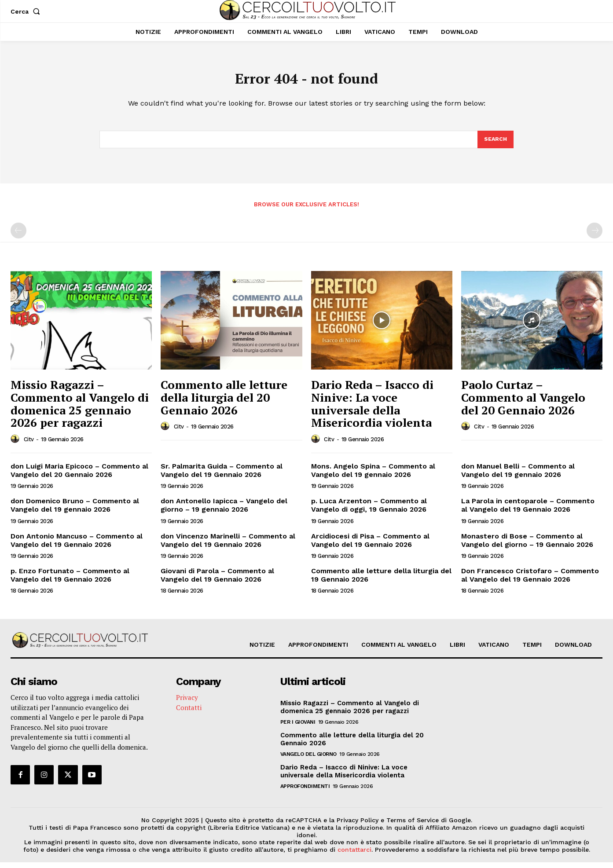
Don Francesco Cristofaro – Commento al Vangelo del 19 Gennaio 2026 (530, 581)
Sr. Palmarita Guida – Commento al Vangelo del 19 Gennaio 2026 (222, 476)
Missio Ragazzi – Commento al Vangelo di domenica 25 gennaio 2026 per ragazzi (80, 409)
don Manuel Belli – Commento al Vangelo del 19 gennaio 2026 (518, 476)
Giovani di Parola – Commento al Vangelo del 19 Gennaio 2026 (217, 581)
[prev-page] (18, 236)
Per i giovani (298, 728)
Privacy (187, 703)
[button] (27, 11)
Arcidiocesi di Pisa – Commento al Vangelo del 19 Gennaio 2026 (370, 546)
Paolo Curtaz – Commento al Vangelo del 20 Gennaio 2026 (523, 403)
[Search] (495, 144)
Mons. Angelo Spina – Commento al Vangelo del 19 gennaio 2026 (373, 476)
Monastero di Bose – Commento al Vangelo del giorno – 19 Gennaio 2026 (527, 546)
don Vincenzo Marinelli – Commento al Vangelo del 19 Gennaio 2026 (228, 546)
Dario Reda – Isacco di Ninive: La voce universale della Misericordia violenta (372, 409)
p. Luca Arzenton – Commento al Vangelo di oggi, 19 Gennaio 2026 (369, 511)
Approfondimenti (305, 792)
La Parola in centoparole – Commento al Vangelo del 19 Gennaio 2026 (528, 511)
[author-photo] (16, 445)
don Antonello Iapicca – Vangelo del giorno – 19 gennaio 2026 (224, 511)
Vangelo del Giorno (308, 760)
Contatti (189, 713)
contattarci (354, 855)
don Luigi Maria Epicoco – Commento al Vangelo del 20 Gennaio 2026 (79, 476)
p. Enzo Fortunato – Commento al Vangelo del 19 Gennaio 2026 (70, 581)
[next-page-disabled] (595, 236)
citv (29, 445)
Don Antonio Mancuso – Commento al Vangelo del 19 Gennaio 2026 (77, 546)
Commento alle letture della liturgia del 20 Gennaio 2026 (224, 403)
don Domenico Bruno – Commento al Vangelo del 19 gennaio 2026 (75, 511)
